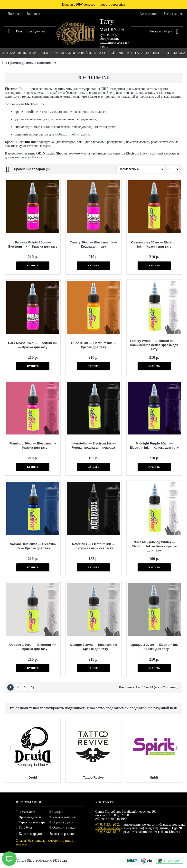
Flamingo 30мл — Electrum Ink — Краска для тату (33, 445)
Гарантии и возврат (33, 822)
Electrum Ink (47, 63)
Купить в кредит (29, 834)
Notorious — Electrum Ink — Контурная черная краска (93, 546)
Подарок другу (63, 822)
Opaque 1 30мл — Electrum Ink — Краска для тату (33, 647)
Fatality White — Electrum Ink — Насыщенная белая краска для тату (154, 345)
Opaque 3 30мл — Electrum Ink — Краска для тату (154, 647)
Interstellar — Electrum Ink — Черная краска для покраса (93, 445)
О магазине (27, 812)
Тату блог (26, 827)
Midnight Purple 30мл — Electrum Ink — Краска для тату (154, 445)
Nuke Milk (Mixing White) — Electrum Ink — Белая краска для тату (154, 546)
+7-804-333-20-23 (108, 825)
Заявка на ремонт (62, 834)
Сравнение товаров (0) (32, 169)
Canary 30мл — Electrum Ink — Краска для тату (94, 244)
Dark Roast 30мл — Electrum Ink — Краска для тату (33, 345)
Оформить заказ (64, 827)
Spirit (154, 777)
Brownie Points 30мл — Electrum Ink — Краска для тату (33, 244)
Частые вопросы (64, 817)
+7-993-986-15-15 (108, 832)
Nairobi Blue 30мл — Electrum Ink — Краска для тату (33, 546)
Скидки (58, 812)
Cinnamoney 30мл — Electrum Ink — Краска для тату (154, 244)
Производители (30, 817)
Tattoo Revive (93, 777)
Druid (33, 777)
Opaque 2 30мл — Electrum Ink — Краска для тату (93, 647)
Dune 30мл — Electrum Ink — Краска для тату (93, 345)
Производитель (20, 63)
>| (32, 687)
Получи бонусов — (93, 5)
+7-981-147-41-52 (108, 828)
